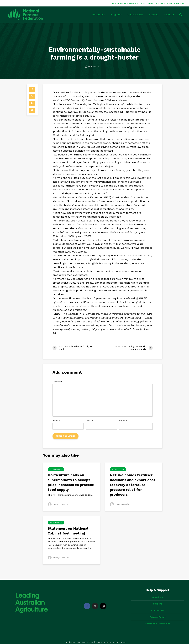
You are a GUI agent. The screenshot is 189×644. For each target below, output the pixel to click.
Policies (154, 15)
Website (123, 421)
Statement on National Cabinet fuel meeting (68, 531)
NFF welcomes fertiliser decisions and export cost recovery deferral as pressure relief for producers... (133, 485)
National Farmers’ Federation (126, 3)
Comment (57, 382)
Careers (157, 598)
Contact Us (157, 605)
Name (56, 421)
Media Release (56, 469)
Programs (116, 15)
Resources (99, 15)
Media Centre (135, 15)
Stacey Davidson (58, 504)
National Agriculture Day (172, 3)
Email (89, 421)
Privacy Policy (157, 611)
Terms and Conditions (158, 618)
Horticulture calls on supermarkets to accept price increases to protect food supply (71, 482)
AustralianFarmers (150, 3)
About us (169, 15)
